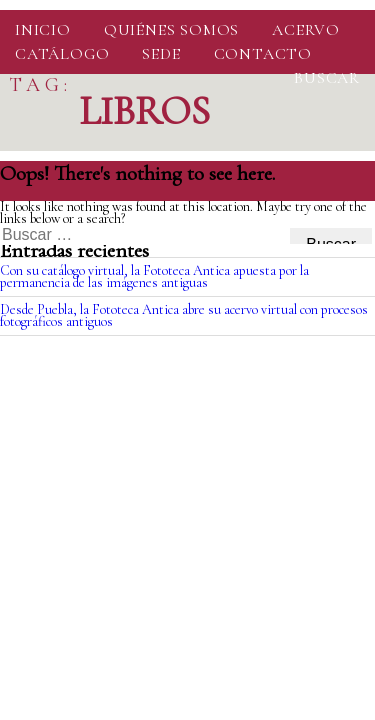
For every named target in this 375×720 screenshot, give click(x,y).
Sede (161, 54)
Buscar (327, 78)
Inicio (43, 30)
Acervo (306, 30)
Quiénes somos (171, 30)
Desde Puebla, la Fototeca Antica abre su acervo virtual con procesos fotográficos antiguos (184, 315)
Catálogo (62, 54)
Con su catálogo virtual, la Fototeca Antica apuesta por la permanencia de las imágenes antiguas (154, 276)
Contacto (263, 54)
